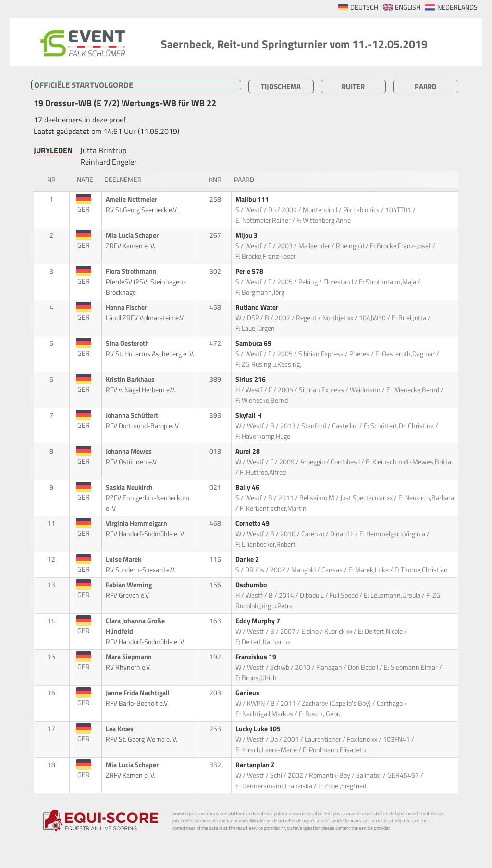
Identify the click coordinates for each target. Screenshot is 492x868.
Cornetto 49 (253, 523)
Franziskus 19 (257, 657)
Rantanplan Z (256, 765)
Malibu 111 (253, 199)
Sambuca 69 (254, 343)
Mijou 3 (247, 235)
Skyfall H (249, 415)
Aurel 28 (248, 451)
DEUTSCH (364, 7)
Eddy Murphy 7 (258, 621)
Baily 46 (248, 487)
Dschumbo (252, 585)
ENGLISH (408, 7)
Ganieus (248, 693)
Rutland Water (258, 307)
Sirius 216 (251, 379)
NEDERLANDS (457, 7)
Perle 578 (250, 271)
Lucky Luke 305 (259, 729)
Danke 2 (248, 559)
